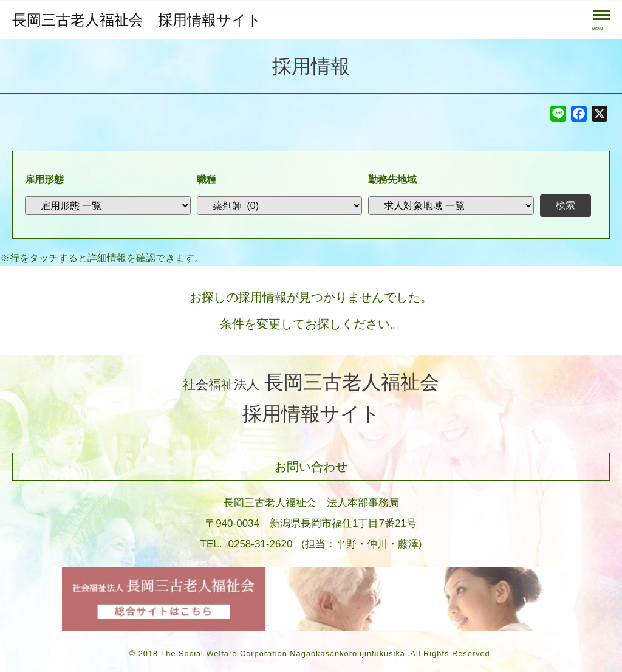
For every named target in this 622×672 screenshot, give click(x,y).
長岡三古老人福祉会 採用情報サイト (137, 20)
